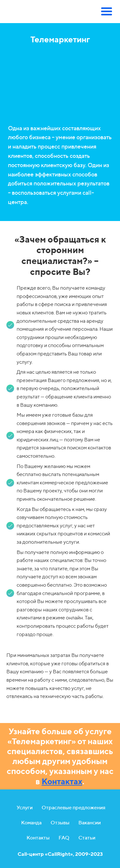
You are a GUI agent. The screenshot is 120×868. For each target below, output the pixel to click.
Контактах (62, 781)
